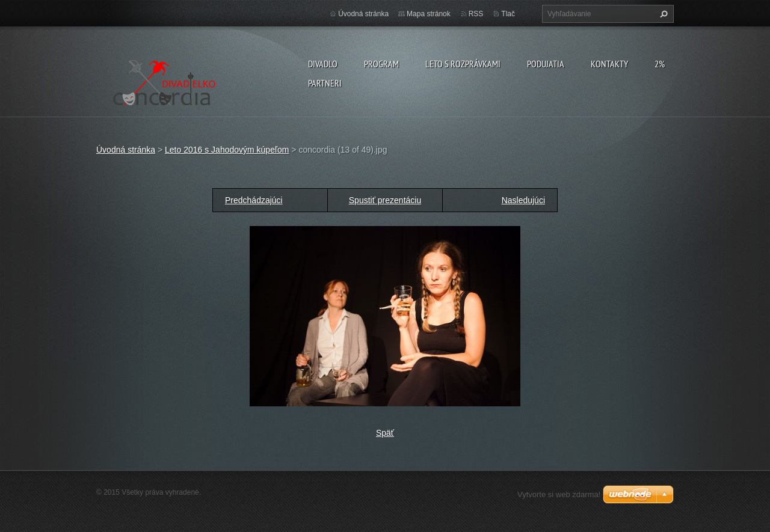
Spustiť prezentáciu (385, 200)
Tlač (508, 14)
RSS (476, 14)
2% (660, 64)
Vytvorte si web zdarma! (559, 494)
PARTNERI (325, 83)
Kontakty (609, 64)
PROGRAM (381, 64)
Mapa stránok (429, 14)
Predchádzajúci (254, 200)
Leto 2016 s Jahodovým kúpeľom (227, 150)
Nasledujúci (523, 200)
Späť (385, 433)
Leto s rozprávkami (463, 64)
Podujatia (546, 64)
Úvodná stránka (363, 14)
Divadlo (323, 64)
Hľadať (662, 14)
